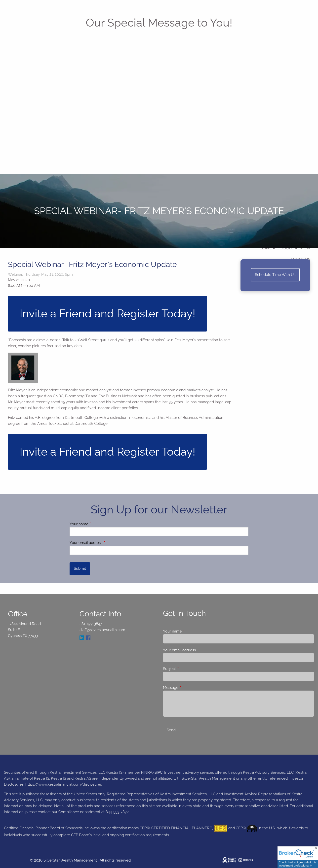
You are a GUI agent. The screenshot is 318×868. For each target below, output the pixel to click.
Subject (187, 669)
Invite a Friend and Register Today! (107, 314)
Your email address (104, 543)
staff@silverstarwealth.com (102, 630)
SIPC (159, 772)
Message (189, 688)
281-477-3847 (91, 624)
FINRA (147, 772)
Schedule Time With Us (275, 275)
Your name (97, 524)
